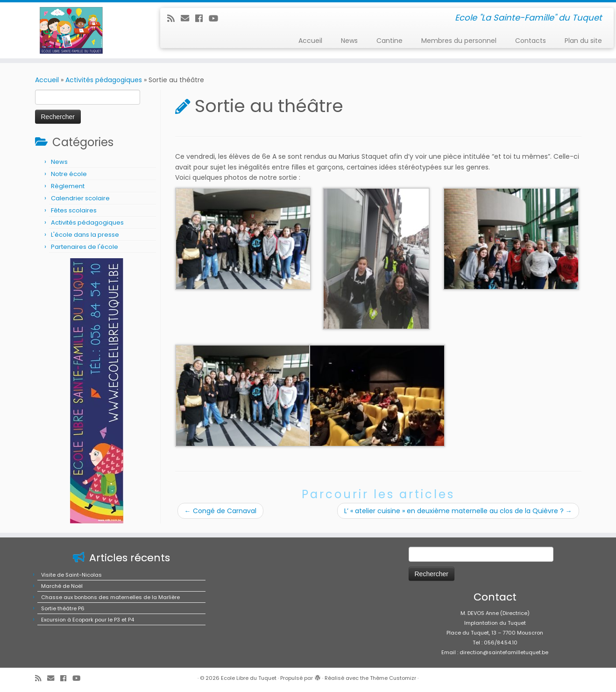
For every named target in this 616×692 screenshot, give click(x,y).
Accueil (310, 41)
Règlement (68, 186)
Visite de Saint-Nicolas (71, 575)
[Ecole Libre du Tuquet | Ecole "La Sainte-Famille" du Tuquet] (71, 30)
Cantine (389, 41)
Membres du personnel (459, 41)
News (349, 41)
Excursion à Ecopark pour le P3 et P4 (88, 620)
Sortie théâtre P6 (63, 608)
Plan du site (583, 41)
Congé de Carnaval (220, 511)
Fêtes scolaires (74, 210)
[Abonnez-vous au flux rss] (174, 18)
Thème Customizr (393, 678)
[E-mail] (188, 18)
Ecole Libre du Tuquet (249, 678)
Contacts (531, 41)
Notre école (69, 174)
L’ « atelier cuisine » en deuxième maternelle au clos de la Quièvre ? (458, 511)
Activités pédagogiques (104, 80)
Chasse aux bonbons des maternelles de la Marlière (110, 597)
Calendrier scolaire (80, 198)
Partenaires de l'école (85, 247)
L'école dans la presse (85, 235)
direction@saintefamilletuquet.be (504, 652)
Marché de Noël (62, 586)
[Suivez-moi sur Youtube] (216, 18)
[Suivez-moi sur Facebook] (202, 18)
